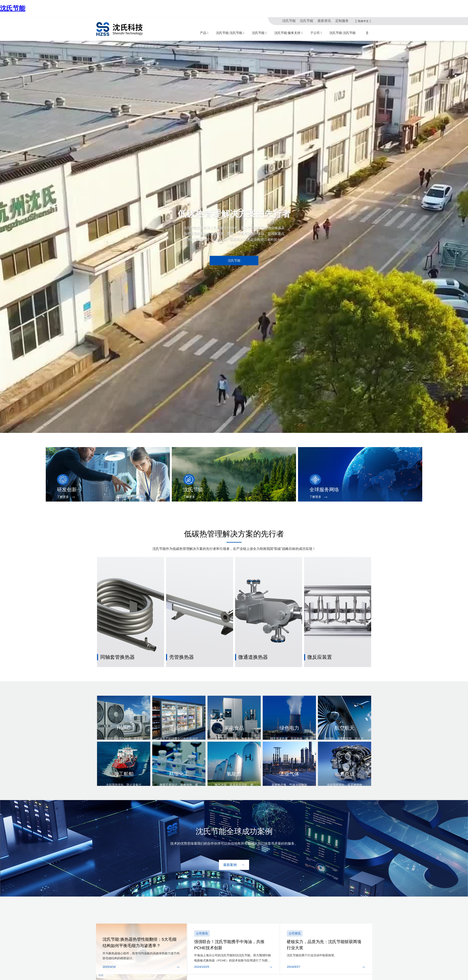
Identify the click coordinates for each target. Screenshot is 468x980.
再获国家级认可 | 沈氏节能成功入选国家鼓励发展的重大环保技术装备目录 (268, 971)
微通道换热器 (251, 643)
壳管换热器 (180, 643)
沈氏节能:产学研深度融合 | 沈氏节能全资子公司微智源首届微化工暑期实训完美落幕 (275, 960)
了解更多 (60, 497)
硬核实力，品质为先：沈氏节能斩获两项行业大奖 (325, 925)
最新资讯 (328, 21)
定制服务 (343, 21)
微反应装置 (318, 643)
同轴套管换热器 (115, 643)
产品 (203, 33)
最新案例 (231, 848)
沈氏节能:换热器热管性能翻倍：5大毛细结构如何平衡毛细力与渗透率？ (140, 928)
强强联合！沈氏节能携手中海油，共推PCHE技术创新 (232, 925)
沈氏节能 (13, 8)
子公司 (315, 33)
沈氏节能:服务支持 (287, 33)
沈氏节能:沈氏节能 (229, 33)
